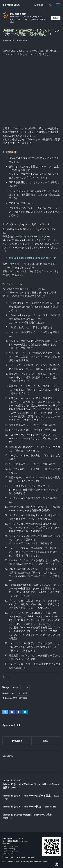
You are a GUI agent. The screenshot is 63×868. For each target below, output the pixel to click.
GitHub (20, 858)
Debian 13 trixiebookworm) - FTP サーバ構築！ (28, 815)
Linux (26, 687)
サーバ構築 (23, 693)
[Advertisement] (32, 91)
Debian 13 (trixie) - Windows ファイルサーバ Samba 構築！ (31, 786)
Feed (31, 858)
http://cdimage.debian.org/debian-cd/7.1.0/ (32, 258)
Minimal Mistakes (42, 862)
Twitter (8, 858)
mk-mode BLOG (11, 5)
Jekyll (31, 862)
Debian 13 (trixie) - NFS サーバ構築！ (23, 807)
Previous (17, 741)
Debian (16, 687)
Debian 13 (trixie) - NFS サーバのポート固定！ (28, 796)
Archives (39, 5)
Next (46, 741)
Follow (56, 18)
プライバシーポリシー (10, 854)
